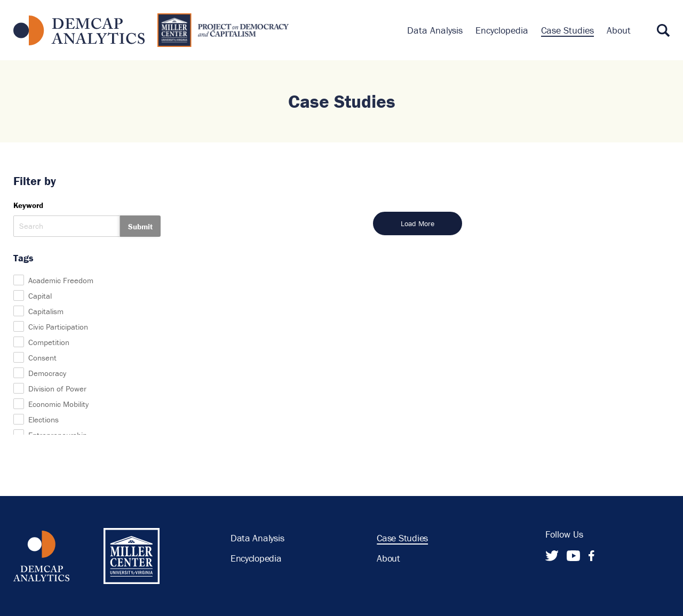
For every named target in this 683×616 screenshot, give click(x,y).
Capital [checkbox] (40, 296)
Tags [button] (23, 258)
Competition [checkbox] (49, 342)
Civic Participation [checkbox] (58, 327)
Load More (418, 223)
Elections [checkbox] (43, 419)
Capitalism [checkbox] (46, 311)
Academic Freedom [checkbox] (61, 280)
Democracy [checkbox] (47, 373)
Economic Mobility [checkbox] (58, 404)
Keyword (28, 205)
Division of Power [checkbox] (57, 389)
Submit (140, 226)
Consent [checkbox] (42, 358)
